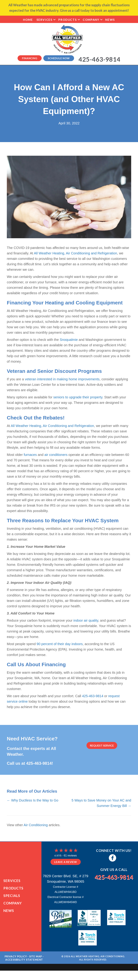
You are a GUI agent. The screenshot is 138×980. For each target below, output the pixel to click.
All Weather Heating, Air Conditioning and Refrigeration (76, 253)
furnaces (30, 455)
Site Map (36, 961)
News (110, 20)
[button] (54, 20)
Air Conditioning (36, 825)
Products (68, 20)
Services (45, 20)
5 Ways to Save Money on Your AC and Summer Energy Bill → (101, 803)
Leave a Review (66, 862)
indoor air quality (86, 620)
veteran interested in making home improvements (62, 379)
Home (28, 20)
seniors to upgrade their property (78, 397)
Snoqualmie (69, 340)
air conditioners (56, 455)
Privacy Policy (16, 961)
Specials (12, 898)
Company (91, 20)
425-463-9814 (93, 696)
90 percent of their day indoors (60, 644)
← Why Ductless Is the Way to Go (33, 800)
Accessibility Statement (24, 964)
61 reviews (70, 856)
